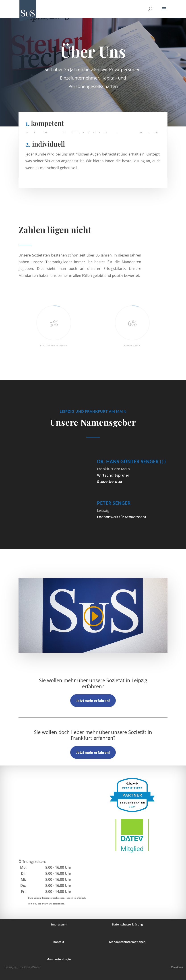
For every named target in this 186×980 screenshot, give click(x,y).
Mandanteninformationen (127, 942)
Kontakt (59, 942)
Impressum (59, 924)
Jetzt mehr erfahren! (93, 701)
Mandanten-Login (59, 959)
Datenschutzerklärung (127, 924)
